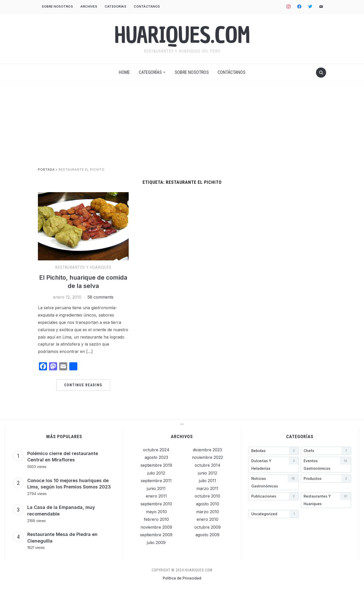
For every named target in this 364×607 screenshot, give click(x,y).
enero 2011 (156, 496)
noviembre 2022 (207, 457)
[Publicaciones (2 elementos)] (274, 496)
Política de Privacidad (182, 578)
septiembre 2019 (156, 465)
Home (124, 72)
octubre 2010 (207, 496)
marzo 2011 (207, 488)
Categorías (115, 6)
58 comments (100, 297)
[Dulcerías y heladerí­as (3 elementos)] (274, 465)
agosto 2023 (156, 457)
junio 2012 (208, 473)
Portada (46, 170)
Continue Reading (83, 385)
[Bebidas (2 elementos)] (274, 451)
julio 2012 (156, 473)
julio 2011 (208, 481)
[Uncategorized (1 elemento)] (274, 514)
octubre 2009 (208, 527)
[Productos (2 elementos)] (326, 479)
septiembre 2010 (156, 504)
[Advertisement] (182, 129)
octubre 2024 (156, 450)
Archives (89, 6)
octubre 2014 (208, 465)
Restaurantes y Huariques (83, 267)
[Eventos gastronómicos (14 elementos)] (326, 465)
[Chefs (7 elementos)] (326, 451)
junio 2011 (156, 488)
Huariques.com (182, 35)
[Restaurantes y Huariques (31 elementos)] (326, 500)
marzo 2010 (208, 512)
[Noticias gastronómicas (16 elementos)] (274, 482)
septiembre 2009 (156, 535)
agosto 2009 (207, 535)
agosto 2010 (208, 504)
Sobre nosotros (57, 6)
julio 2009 (156, 543)
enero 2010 (208, 519)
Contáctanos (147, 6)
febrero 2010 (156, 519)
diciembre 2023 (207, 450)
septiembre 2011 (156, 481)
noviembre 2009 (156, 527)
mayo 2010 (156, 512)
